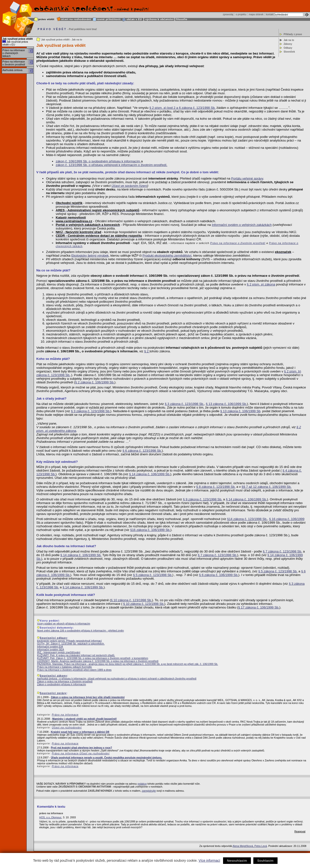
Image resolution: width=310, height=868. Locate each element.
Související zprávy (53, 693)
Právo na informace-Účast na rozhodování (81, 753)
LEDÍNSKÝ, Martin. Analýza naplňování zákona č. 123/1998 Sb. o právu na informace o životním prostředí (98, 661)
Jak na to (289, 40)
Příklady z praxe (293, 34)
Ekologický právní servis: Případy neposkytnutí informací (69, 641)
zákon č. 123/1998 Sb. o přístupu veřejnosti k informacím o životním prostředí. (112, 165)
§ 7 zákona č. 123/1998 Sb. (282, 551)
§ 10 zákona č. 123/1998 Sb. (131, 600)
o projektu (241, 14)
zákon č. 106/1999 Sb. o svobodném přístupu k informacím (98, 161)
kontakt (270, 14)
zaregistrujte (149, 791)
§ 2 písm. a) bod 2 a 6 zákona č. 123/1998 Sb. (182, 108)
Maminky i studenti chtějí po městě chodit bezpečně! (85, 719)
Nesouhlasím (237, 861)
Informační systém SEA (50, 649)
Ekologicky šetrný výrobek (90, 256)
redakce (142, 784)
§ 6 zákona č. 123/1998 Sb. (142, 451)
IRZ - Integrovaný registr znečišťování (59, 652)
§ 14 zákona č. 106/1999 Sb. (150, 474)
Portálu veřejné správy (247, 178)
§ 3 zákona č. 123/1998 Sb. (184, 404)
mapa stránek (256, 14)
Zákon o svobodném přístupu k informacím (62, 684)
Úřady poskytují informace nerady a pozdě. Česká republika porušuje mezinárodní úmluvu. (107, 758)
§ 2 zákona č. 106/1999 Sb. (95, 382)
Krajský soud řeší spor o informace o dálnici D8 (80, 732)
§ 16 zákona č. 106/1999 (287, 519)
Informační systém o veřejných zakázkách (242, 225)
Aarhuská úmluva (12, 70)
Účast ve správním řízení (129, 186)
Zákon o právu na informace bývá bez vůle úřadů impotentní (88, 697)
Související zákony (53, 676)
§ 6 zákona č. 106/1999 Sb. (219, 575)
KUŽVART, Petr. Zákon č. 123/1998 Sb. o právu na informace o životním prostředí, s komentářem (93, 658)
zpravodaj (228, 14)
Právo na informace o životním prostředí (14, 63)
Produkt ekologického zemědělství (167, 256)
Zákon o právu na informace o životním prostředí (65, 681)
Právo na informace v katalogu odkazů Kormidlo (64, 667)
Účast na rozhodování (67, 727)
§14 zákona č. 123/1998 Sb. (247, 519)
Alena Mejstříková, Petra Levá (250, 846)
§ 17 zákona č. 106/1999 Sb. (259, 607)
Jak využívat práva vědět (18, 39)
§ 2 (147, 351)
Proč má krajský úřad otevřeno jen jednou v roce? (81, 748)
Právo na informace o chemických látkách (14, 53)
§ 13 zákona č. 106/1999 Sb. (226, 404)
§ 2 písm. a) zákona (261, 284)
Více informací (209, 860)
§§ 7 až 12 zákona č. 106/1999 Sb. (267, 487)
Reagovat (300, 831)
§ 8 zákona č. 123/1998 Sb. (216, 487)
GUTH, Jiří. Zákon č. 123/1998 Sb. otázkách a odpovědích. (71, 644)
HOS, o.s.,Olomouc (50, 817)
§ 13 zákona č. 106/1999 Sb (240, 411)
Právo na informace (65, 715)
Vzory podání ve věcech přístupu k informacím (64, 623)
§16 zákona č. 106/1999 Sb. (150, 530)
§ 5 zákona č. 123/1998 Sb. (278, 571)
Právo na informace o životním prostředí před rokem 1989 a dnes (74, 670)
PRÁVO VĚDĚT (52, 29)
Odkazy (288, 48)
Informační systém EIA (50, 647)
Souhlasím (265, 861)
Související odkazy (53, 638)
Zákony (288, 44)
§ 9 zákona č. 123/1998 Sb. (202, 499)
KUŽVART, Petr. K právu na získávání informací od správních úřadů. (76, 655)
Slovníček (289, 52)
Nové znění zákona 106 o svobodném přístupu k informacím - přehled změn (80, 631)
